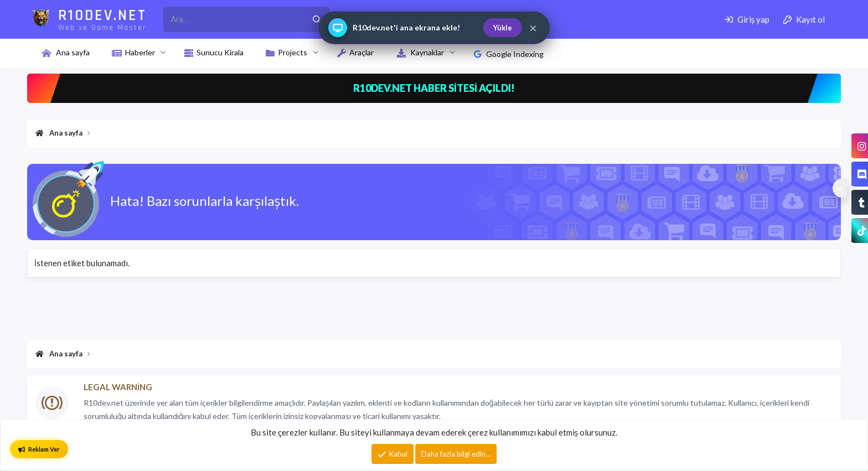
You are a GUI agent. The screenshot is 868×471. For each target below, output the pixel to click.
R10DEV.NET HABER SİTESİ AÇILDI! (434, 88)
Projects (293, 52)
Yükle (503, 28)
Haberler (140, 52)
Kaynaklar (427, 52)
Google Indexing (509, 54)
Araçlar (361, 52)
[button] (163, 53)
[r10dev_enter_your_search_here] (234, 19)
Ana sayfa (73, 52)
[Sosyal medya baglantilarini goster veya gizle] (840, 188)
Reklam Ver (39, 449)
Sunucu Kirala (220, 52)
